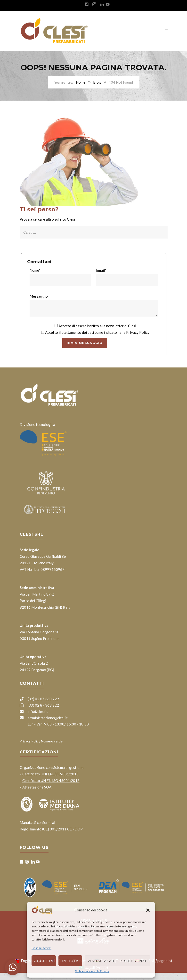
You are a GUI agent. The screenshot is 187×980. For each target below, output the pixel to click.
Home (81, 82)
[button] (148, 910)
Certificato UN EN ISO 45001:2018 (51, 781)
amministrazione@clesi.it (44, 718)
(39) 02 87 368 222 (39, 705)
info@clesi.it (34, 711)
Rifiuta (71, 961)
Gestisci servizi (41, 948)
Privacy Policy (138, 332)
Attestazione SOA (37, 787)
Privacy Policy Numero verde (41, 741)
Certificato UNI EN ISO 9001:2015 (50, 774)
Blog (97, 82)
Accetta (44, 961)
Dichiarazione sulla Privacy (92, 971)
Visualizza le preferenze (118, 961)
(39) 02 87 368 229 (39, 699)
